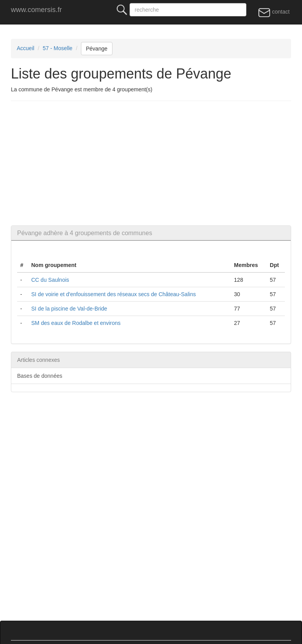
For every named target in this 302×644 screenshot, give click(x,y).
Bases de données (40, 376)
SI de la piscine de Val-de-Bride (69, 309)
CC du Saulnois (50, 280)
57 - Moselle (58, 48)
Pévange (97, 49)
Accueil (25, 48)
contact (274, 12)
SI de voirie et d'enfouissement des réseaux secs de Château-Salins (113, 294)
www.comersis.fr (36, 10)
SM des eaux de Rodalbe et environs (76, 323)
